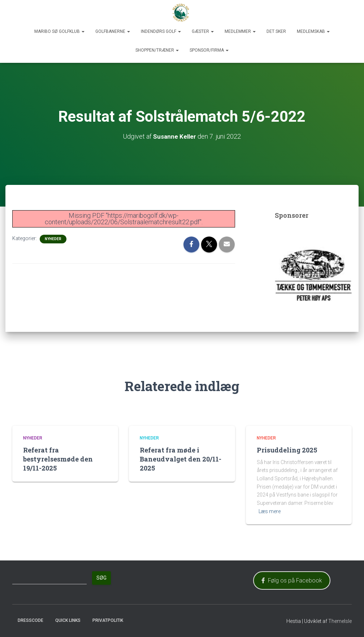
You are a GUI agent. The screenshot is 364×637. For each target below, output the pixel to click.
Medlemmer (240, 31)
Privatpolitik (108, 620)
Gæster (203, 31)
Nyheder (53, 239)
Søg (101, 578)
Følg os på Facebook (292, 580)
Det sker (276, 31)
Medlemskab (313, 31)
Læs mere (270, 511)
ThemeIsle (340, 621)
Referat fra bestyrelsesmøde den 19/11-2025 (58, 459)
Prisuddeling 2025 (287, 450)
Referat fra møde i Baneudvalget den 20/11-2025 (181, 459)
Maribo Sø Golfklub (59, 31)
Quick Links (68, 620)
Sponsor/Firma (209, 50)
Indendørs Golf (161, 31)
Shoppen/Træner (157, 50)
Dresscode (31, 620)
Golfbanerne (113, 31)
